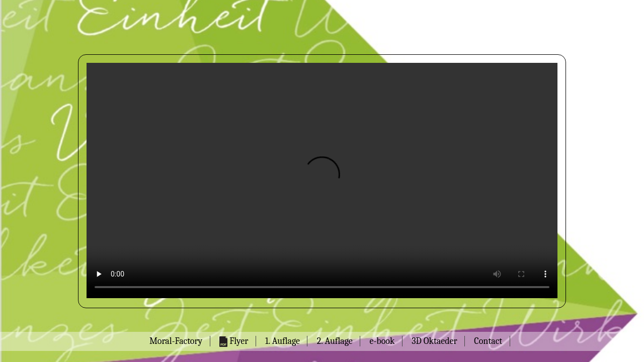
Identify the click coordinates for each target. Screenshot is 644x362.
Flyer (234, 341)
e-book (382, 341)
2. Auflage (335, 341)
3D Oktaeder (434, 341)
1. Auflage (283, 341)
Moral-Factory (176, 341)
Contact (488, 341)
